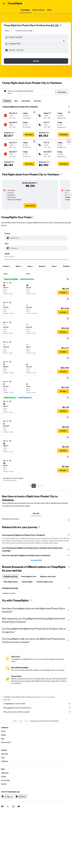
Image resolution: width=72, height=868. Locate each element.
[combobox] (9, 31)
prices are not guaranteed (48, 697)
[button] (4, 4)
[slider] (68, 260)
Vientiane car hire (9, 593)
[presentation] (60, 25)
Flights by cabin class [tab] (48, 576)
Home (15, 721)
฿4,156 (55, 25)
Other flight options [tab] (11, 582)
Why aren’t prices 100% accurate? (37, 712)
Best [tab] (16, 101)
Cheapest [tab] (7, 101)
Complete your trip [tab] (10, 576)
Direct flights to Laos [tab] (29, 576)
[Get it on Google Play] (7, 796)
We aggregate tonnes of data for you (37, 708)
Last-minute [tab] (26, 101)
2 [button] (38, 486)
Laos (26, 721)
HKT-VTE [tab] (36, 514)
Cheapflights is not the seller (37, 704)
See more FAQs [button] (36, 560)
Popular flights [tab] (27, 582)
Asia (21, 721)
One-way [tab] (37, 101)
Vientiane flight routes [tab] (45, 582)
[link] (30, 206)
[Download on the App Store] (21, 796)
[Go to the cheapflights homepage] (16, 4)
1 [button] (34, 486)
